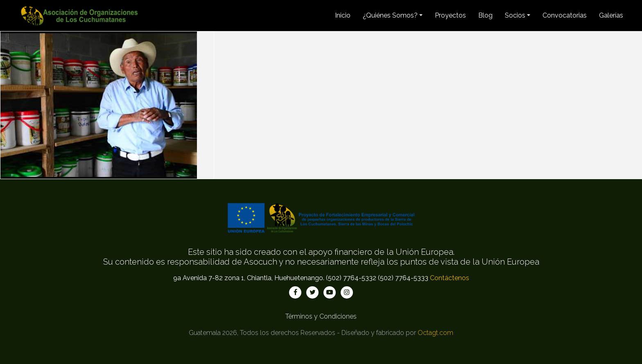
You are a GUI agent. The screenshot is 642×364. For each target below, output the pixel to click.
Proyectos (450, 15)
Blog (485, 15)
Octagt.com (435, 333)
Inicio (343, 15)
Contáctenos (450, 278)
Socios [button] (515, 15)
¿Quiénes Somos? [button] (390, 15)
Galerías (611, 15)
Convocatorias (565, 15)
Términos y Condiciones (321, 316)
